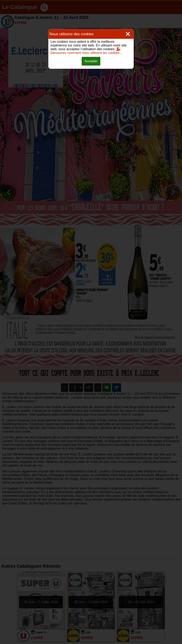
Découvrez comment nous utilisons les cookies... (86, 51)
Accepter (91, 61)
